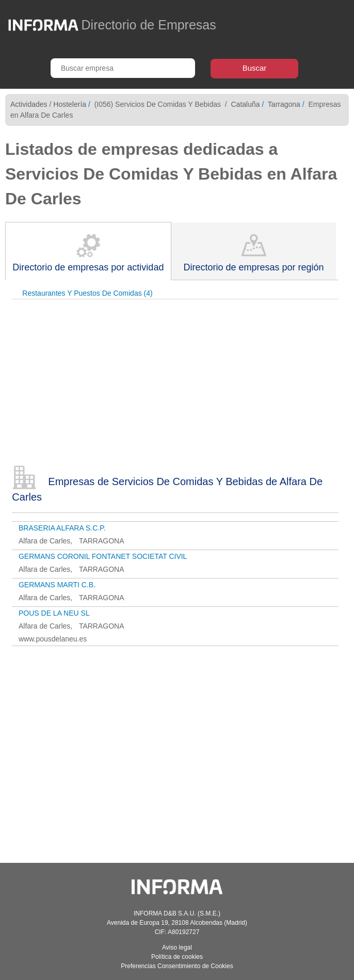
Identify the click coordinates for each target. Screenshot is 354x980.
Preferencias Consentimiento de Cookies (177, 966)
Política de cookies (177, 957)
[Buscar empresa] (123, 68)
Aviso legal (177, 947)
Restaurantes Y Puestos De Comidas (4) (87, 293)
